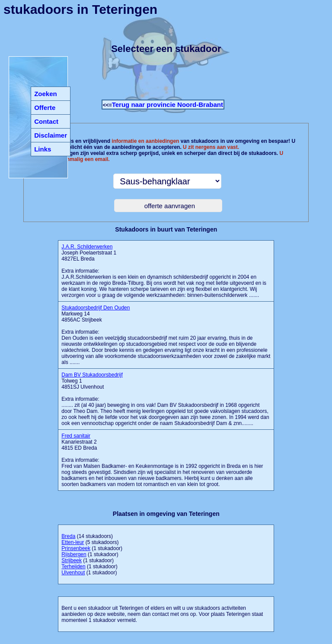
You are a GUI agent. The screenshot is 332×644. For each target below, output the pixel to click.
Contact (46, 121)
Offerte (45, 108)
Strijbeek (72, 560)
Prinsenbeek (76, 548)
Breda (68, 536)
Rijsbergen (74, 554)
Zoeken (46, 94)
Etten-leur (73, 542)
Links (43, 149)
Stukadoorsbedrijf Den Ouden (96, 308)
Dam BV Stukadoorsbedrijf (92, 375)
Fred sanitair (76, 436)
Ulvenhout (73, 573)
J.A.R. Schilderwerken (87, 247)
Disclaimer (51, 135)
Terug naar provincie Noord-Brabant (168, 105)
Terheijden (73, 567)
